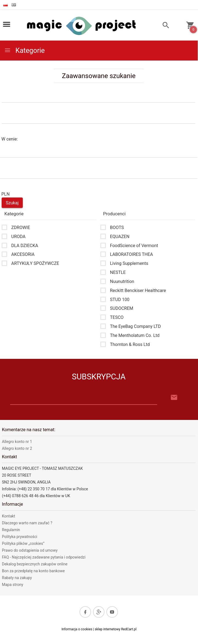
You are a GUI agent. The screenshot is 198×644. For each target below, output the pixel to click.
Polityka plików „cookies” (23, 543)
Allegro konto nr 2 (17, 448)
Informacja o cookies (77, 629)
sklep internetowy (108, 629)
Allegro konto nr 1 (17, 442)
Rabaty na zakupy (17, 578)
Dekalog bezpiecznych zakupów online (35, 564)
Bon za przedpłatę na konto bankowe (33, 571)
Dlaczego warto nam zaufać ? (27, 523)
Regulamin (11, 530)
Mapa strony (13, 585)
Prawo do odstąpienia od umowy (30, 550)
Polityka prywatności (20, 537)
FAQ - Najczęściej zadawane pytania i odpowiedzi (44, 557)
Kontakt (9, 516)
